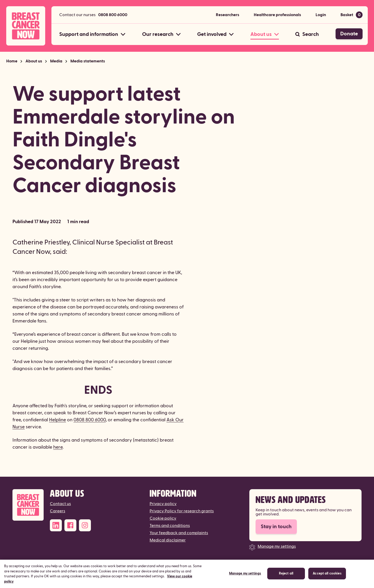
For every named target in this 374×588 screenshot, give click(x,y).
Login (321, 15)
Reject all (286, 578)
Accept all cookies (327, 578)
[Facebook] (70, 525)
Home (12, 61)
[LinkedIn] (56, 525)
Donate (349, 34)
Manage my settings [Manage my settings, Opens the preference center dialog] (245, 578)
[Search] (307, 34)
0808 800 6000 (113, 15)
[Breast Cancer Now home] (26, 26)
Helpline (58, 420)
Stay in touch (276, 527)
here (58, 447)
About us (34, 61)
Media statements (88, 61)
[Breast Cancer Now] (28, 505)
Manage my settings (277, 546)
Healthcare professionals (277, 15)
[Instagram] (85, 525)
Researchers (228, 15)
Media (56, 61)
